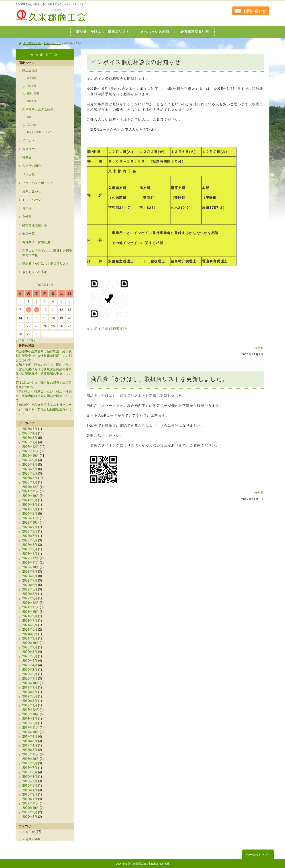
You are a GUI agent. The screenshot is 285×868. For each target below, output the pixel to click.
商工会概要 (30, 70)
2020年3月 (30, 670)
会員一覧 (28, 234)
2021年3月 (30, 634)
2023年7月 (30, 536)
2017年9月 (30, 736)
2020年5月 (30, 661)
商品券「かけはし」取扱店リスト (46, 263)
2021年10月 (31, 612)
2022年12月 (31, 558)
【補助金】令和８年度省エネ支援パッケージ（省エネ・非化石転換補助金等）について (44, 409)
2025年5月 (30, 478)
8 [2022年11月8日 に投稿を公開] (28, 309)
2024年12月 (31, 487)
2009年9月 (30, 812)
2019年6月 (30, 696)
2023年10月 (31, 522)
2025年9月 (30, 460)
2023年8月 (30, 531)
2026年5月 (30, 429)
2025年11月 (31, 451)
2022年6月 (30, 585)
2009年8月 (30, 817)
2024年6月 (30, 514)
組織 (29, 117)
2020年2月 (30, 674)
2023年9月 (30, 527)
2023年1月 (30, 554)
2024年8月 (30, 505)
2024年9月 (30, 500)
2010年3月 (30, 794)
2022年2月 (30, 598)
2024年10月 (31, 496)
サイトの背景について (39, 132)
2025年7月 (30, 469)
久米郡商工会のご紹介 (38, 109)
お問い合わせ (255, 11)
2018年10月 (31, 714)
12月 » (31, 341)
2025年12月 (31, 447)
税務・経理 (33, 94)
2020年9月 (30, 647)
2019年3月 (30, 701)
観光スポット (32, 149)
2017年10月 (31, 732)
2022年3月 (30, 594)
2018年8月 (30, 719)
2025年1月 (30, 482)
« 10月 (20, 341)
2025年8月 (30, 465)
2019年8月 (30, 692)
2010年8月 (30, 777)
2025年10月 (31, 456)
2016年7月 (30, 768)
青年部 (27, 208)
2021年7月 (30, 621)
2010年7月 (30, 781)
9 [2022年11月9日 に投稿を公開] (37, 309)
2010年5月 (30, 786)
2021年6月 (30, 625)
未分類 (259, 348)
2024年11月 (31, 491)
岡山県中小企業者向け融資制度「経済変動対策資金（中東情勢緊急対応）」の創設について (44, 356)
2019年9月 (30, 687)
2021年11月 (31, 607)
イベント (28, 140)
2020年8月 (30, 652)
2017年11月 (31, 728)
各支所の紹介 (32, 166)
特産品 (27, 157)
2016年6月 (30, 772)
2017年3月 (30, 750)
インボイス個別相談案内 (107, 329)
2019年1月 (30, 705)
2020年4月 (30, 665)
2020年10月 (31, 643)
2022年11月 (31, 563)
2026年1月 (30, 442)
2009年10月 (31, 808)
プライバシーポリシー (38, 183)
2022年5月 (30, 589)
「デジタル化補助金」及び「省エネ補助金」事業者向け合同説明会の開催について (44, 396)
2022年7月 (30, 580)
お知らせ (28, 832)
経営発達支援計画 (35, 225)
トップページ (32, 200)
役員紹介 (32, 125)
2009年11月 (31, 803)
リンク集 (28, 174)
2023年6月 (30, 540)
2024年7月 (30, 509)
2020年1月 (30, 679)
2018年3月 (30, 723)
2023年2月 (30, 549)
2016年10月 (31, 759)
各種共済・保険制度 (36, 242)
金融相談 (32, 101)
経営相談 (32, 78)
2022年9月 (30, 572)
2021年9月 (30, 616)
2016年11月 (31, 754)
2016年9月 (30, 763)
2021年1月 (30, 638)
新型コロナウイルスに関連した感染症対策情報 (47, 253)
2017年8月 (30, 741)
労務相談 (32, 86)
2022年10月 (31, 567)
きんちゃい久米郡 (35, 272)
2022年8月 (30, 576)
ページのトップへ (258, 855)
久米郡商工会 (41, 22)
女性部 (27, 217)
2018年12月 (31, 710)
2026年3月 (30, 438)
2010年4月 (30, 790)
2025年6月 (30, 473)
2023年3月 (30, 545)
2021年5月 (30, 629)
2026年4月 (30, 433)
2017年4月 (30, 745)
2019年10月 (31, 683)
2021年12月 (31, 603)
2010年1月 (30, 799)
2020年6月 (30, 656)
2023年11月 (31, 518)
